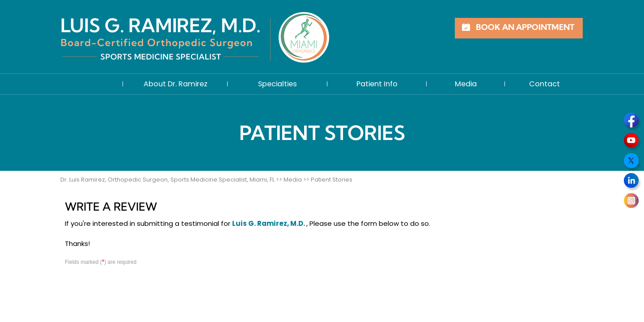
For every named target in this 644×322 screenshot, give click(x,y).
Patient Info (377, 84)
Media (466, 84)
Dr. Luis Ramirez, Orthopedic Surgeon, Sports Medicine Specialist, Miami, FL (167, 180)
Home (92, 84)
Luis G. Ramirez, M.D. (269, 223)
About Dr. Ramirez (176, 84)
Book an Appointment (525, 28)
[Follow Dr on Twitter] (633, 162)
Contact (544, 84)
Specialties (278, 84)
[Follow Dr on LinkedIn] (633, 182)
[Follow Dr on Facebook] (633, 122)
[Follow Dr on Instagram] (633, 202)
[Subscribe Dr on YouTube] (633, 142)
